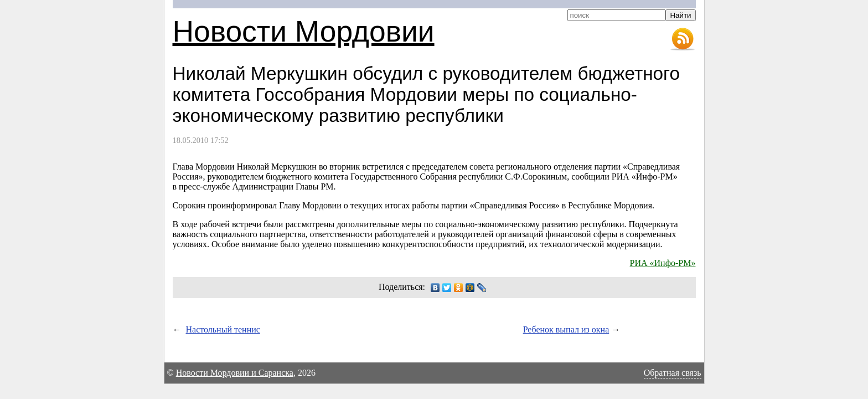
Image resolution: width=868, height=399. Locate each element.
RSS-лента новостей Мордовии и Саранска (683, 39)
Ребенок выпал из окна (566, 329)
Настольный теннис (223, 329)
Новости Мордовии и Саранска (235, 373)
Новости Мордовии (304, 31)
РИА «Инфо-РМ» (663, 263)
